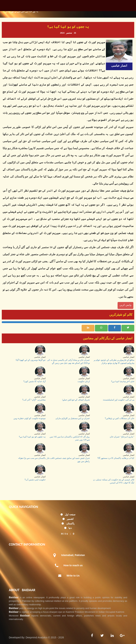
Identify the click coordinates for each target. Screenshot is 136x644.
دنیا (70, 528)
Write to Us (73, 576)
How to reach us (73, 565)
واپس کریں (125, 305)
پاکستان (70, 523)
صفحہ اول (70, 514)
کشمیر (70, 519)
